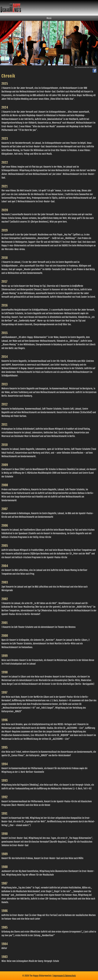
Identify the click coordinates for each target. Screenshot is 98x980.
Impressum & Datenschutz (64, 976)
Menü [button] (49, 18)
